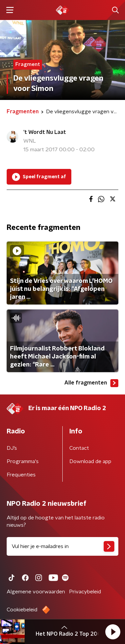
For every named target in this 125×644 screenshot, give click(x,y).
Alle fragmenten (91, 383)
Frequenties (21, 475)
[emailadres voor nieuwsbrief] (62, 546)
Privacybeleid (85, 592)
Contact (79, 448)
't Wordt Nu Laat (45, 132)
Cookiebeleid (22, 610)
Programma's (23, 461)
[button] (113, 632)
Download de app (90, 461)
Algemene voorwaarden (36, 592)
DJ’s (12, 448)
